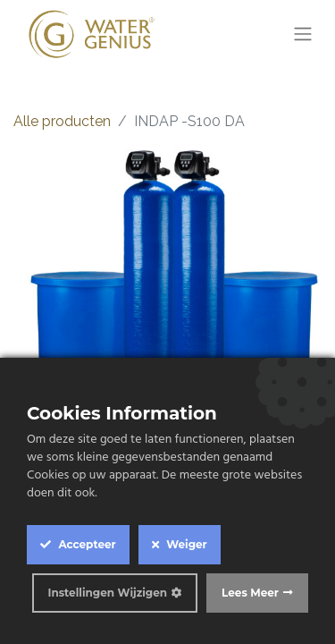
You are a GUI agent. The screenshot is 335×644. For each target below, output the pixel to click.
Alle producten (62, 121)
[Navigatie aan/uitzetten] (303, 34)
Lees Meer (250, 593)
